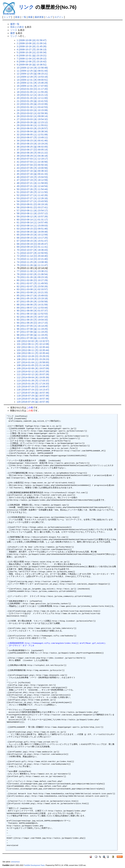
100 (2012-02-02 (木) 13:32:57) (33, 341)
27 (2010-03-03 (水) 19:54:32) (32, 119)
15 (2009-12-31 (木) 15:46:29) (32, 83)
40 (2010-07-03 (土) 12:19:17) (32, 159)
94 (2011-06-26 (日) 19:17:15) (32, 323)
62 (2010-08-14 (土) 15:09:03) (32, 226)
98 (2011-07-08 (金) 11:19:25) (32, 335)
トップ (7, 17)
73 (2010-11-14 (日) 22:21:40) (32, 259)
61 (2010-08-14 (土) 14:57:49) (32, 222)
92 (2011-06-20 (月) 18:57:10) (32, 317)
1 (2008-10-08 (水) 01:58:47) (32, 40)
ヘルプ (49, 17)
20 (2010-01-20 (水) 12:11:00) (32, 98)
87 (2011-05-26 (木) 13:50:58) (32, 302)
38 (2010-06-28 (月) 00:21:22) (32, 153)
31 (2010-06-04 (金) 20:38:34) (32, 131)
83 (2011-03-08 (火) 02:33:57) (32, 289)
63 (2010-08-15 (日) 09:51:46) (32, 229)
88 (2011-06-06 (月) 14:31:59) (32, 305)
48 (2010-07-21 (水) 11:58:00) (32, 183)
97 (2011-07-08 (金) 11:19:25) (32, 332)
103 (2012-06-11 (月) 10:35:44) (33, 350)
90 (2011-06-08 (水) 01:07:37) (32, 311)
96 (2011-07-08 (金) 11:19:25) (32, 329)
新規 (17, 17)
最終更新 (39, 17)
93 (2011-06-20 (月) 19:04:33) (32, 320)
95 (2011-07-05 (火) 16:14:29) (32, 326)
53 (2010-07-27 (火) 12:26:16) (32, 198)
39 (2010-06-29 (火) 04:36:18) (32, 156)
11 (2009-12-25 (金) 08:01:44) (32, 71)
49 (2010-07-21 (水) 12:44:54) (32, 186)
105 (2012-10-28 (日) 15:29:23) (33, 356)
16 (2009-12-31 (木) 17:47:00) (32, 86)
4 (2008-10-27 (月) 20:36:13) (32, 49)
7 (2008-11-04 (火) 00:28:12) (32, 59)
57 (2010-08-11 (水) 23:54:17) (32, 210)
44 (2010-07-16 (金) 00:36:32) (32, 171)
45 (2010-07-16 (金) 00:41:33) (32, 174)
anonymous (15, 862)
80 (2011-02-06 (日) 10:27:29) (32, 280)
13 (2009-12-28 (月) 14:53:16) (32, 77)
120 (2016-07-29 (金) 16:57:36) (33, 402)
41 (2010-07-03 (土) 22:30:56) (32, 162)
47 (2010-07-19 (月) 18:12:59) (32, 180)
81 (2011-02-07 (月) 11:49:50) (32, 283)
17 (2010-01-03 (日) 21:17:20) (32, 89)
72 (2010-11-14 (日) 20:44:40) (32, 256)
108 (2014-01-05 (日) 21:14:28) (33, 365)
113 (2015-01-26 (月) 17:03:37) (33, 381)
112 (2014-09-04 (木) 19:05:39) (33, 377)
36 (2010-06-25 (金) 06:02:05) (32, 147)
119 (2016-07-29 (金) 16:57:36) (33, 399)
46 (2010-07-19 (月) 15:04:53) (32, 177)
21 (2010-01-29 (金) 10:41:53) (32, 101)
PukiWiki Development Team (34, 865)
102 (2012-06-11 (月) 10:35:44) (33, 347)
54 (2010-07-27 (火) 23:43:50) (32, 201)
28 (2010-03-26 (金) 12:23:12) (32, 122)
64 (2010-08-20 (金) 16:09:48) (32, 232)
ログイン (59, 17)
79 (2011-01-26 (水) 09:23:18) (32, 277)
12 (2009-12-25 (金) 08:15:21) (32, 74)
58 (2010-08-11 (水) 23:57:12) (32, 213)
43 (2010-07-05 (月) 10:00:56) (32, 168)
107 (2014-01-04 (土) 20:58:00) (33, 362)
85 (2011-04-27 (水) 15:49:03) (32, 295)
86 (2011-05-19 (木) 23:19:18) (32, 298)
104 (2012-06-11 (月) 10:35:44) (33, 353)
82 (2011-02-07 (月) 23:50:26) (32, 286)
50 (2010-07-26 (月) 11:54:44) (32, 189)
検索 (30, 17)
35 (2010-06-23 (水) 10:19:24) (32, 144)
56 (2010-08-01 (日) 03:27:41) (32, 207)
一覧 (24, 17)
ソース (14, 30)
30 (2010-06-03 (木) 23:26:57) (32, 128)
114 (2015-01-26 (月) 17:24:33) (33, 384)
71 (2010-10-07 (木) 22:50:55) (32, 253)
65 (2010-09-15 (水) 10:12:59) (32, 235)
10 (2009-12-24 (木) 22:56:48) (32, 68)
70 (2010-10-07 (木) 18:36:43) (32, 250)
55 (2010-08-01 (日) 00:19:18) (32, 204)
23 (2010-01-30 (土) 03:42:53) (32, 107)
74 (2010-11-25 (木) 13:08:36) (32, 262)
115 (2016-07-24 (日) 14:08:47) (33, 387)
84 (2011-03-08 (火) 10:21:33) (32, 292)
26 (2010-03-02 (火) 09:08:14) (32, 116)
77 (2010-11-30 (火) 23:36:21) (32, 271)
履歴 (13, 33)
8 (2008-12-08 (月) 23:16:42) (32, 62)
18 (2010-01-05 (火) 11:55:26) (32, 92)
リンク (26, 7)
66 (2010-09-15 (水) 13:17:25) (32, 238)
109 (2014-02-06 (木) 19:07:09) (33, 368)
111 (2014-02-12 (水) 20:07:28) (33, 374)
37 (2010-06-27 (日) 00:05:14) (32, 150)
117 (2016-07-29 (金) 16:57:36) (33, 393)
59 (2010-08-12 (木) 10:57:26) (32, 216)
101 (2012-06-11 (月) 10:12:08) (33, 344)
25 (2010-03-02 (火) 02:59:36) (32, 113)
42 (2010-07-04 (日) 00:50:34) (32, 165)
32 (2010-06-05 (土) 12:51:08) (32, 135)
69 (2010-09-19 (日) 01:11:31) (32, 247)
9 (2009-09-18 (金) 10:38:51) (32, 65)
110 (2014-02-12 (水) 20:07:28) (33, 371)
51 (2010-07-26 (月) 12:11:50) (32, 192)
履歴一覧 (15, 24)
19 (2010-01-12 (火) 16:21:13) (32, 95)
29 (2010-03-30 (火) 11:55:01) (32, 125)
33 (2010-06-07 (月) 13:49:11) (32, 137)
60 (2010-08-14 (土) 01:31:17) (32, 220)
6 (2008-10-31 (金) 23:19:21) (32, 55)
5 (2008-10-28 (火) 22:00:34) (32, 52)
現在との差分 (17, 27)
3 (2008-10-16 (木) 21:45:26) (32, 46)
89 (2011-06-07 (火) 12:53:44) (32, 308)
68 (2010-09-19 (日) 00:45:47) (32, 244)
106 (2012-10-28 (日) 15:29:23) (33, 359)
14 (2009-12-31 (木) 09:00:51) (32, 80)
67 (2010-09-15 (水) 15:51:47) (32, 241)
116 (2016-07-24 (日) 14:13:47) (33, 390)
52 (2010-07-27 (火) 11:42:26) (32, 195)
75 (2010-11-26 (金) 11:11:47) (32, 265)
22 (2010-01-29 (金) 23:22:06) (32, 104)
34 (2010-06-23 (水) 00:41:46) (32, 141)
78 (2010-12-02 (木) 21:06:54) (32, 274)
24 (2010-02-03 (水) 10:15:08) (32, 110)
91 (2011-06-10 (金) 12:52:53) (32, 314)
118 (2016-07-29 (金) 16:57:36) (33, 396)
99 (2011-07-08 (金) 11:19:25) (32, 338)
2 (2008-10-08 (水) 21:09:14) (32, 43)
